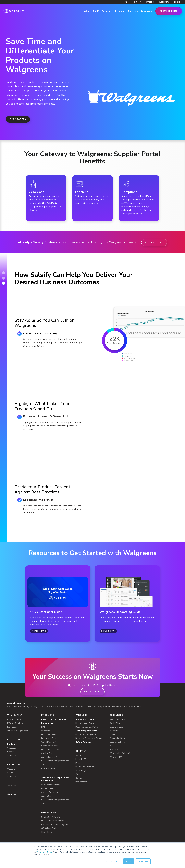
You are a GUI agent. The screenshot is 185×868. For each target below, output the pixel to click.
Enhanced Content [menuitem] (49, 735)
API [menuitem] (111, 746)
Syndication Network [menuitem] (50, 817)
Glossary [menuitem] (114, 750)
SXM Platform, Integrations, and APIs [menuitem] (55, 802)
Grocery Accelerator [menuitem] (50, 746)
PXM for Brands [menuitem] (14, 719)
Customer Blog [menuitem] (116, 727)
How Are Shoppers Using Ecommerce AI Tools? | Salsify (114, 707)
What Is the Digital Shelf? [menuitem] (18, 731)
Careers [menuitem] (150, 2)
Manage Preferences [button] (114, 861)
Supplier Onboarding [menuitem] (51, 785)
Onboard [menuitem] (11, 769)
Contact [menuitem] (137, 2)
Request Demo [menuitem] (82, 782)
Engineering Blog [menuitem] (117, 738)
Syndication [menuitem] (46, 731)
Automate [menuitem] (11, 756)
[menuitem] (57, 721)
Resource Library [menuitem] (117, 719)
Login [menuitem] (177, 2)
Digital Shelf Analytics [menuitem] (51, 750)
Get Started (18, 119)
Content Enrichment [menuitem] (50, 792)
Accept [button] (129, 861)
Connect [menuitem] (11, 752)
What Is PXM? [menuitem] (15, 715)
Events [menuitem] (113, 735)
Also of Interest (16, 703)
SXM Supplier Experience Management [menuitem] (55, 779)
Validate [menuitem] (11, 773)
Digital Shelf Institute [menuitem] (85, 767)
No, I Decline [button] (143, 861)
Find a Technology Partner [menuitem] (87, 735)
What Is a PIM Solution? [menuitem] (120, 753)
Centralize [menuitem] (12, 748)
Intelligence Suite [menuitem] (49, 738)
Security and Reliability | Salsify (22, 707)
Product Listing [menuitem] (48, 789)
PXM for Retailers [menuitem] (15, 723)
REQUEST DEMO (154, 242)
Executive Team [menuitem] (82, 759)
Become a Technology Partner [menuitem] (89, 738)
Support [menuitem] (12, 794)
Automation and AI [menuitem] (49, 757)
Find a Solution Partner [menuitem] (85, 723)
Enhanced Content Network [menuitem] (53, 821)
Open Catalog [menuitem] (47, 832)
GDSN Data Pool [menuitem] (49, 742)
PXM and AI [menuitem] (12, 727)
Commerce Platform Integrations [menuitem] (56, 825)
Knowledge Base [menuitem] (117, 742)
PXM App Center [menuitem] (49, 768)
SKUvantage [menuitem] (81, 771)
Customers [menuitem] (164, 2)
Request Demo (169, 11)
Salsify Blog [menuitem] (115, 723)
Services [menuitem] (12, 786)
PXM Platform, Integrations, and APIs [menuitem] (55, 763)
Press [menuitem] (78, 763)
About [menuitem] (78, 756)
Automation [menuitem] (46, 796)
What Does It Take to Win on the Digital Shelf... (62, 707)
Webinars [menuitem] (114, 731)
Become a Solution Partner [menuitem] (87, 727)
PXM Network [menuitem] (49, 813)
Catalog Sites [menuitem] (47, 753)
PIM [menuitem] (43, 727)
